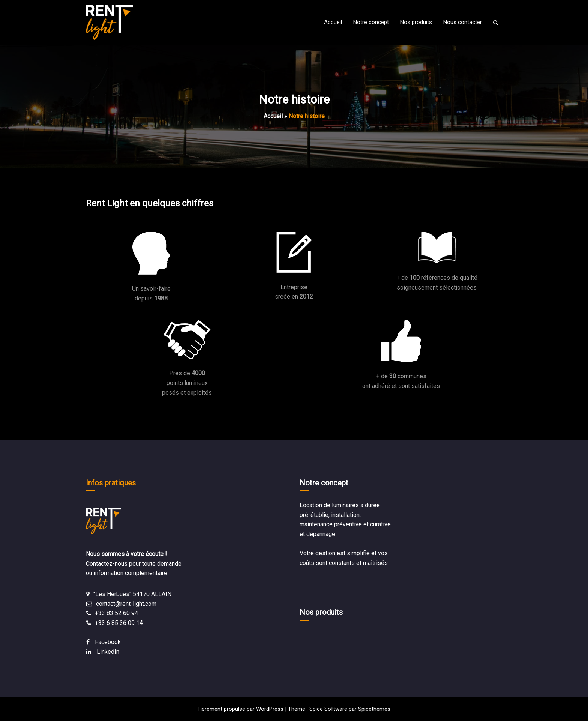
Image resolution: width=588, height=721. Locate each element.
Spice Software (328, 709)
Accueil (273, 116)
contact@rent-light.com (126, 604)
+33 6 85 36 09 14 (119, 623)
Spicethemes (374, 709)
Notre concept (324, 483)
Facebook (108, 642)
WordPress (270, 709)
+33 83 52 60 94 (116, 613)
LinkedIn (108, 652)
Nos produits (321, 612)
